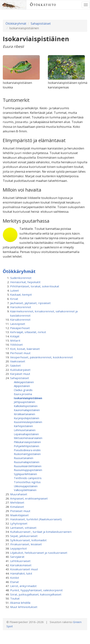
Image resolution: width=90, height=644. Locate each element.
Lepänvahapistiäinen (26, 434)
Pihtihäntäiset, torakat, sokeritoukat (35, 286)
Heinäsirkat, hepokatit (25, 282)
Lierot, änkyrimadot (23, 586)
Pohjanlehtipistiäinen (27, 446)
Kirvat (14, 299)
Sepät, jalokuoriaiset (24, 536)
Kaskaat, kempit (21, 295)
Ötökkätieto (43, 5)
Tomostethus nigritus (27, 482)
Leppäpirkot (18, 548)
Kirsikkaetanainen (24, 414)
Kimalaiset (17, 507)
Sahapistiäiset (41, 23)
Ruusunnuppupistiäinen (28, 470)
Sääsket (15, 365)
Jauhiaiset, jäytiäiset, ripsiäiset (30, 303)
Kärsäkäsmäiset (21, 565)
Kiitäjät (15, 336)
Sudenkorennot (21, 278)
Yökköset (16, 345)
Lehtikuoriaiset (20, 561)
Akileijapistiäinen (24, 382)
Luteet (15, 290)
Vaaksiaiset (18, 361)
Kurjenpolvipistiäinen (27, 418)
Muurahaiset (19, 494)
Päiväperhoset (20, 328)
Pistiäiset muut (20, 511)
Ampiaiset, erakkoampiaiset (29, 498)
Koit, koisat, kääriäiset (25, 349)
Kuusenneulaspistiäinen (28, 422)
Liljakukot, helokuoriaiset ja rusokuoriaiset (39, 553)
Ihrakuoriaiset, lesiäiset (26, 544)
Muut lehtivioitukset (24, 607)
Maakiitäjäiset (19, 515)
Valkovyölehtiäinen (25, 490)
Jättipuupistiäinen (24, 402)
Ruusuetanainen (24, 458)
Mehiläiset (17, 502)
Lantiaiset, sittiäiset (23, 528)
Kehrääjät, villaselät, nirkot (28, 332)
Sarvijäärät (17, 557)
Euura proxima (23, 394)
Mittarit (15, 340)
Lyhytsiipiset (19, 523)
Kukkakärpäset (20, 370)
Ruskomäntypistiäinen (27, 454)
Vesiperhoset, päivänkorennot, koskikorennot (41, 357)
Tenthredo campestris (28, 478)
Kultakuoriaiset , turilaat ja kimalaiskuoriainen (41, 532)
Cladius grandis (23, 390)
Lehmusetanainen (25, 430)
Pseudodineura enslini (27, 450)
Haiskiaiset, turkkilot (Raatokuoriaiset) (36, 519)
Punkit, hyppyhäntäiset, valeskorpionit (36, 590)
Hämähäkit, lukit (21, 573)
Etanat (15, 582)
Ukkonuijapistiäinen (26, 486)
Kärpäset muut (20, 374)
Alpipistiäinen (22, 386)
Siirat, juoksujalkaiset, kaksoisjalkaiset (36, 594)
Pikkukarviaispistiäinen (27, 442)
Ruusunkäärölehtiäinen (28, 466)
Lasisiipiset (18, 324)
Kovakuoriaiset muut (24, 569)
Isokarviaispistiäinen (28, 398)
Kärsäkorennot (20, 320)
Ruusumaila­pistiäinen (27, 462)
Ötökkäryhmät (16, 23)
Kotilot (15, 578)
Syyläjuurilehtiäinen (25, 474)
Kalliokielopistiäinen (26, 406)
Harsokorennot (21, 307)
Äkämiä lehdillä (20, 603)
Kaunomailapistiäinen (27, 410)
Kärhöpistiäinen (23, 426)
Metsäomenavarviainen (28, 438)
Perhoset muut (20, 353)
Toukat (15, 598)
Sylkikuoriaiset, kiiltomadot (28, 540)
